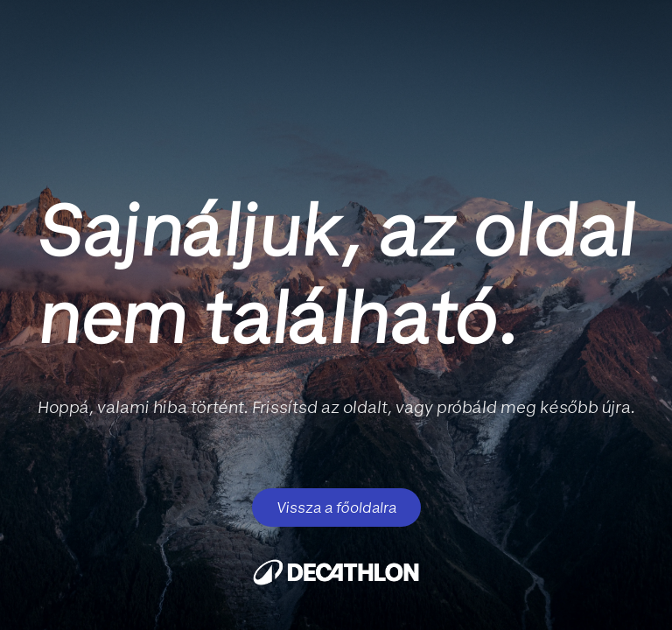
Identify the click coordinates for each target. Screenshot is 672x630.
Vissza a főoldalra (336, 507)
